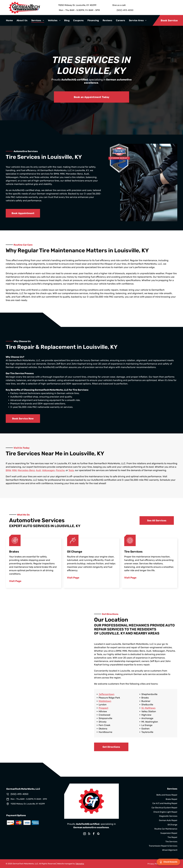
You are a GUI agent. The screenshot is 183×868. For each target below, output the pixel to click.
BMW (8, 470)
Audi (38, 470)
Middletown (105, 701)
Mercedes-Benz (26, 470)
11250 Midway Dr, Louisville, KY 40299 (77, 5)
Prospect (103, 708)
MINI (14, 470)
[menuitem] (9, 20)
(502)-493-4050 (125, 10)
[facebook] (94, 834)
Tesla (71, 470)
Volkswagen (48, 470)
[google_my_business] (98, 834)
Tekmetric (80, 864)
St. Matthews (148, 708)
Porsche (60, 470)
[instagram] (85, 834)
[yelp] (89, 834)
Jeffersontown (107, 694)
